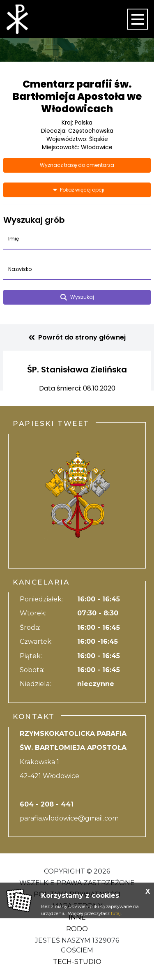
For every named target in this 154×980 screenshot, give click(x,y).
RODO (77, 929)
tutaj (116, 913)
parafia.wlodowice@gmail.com (69, 818)
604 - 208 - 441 (47, 804)
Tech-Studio (77, 962)
